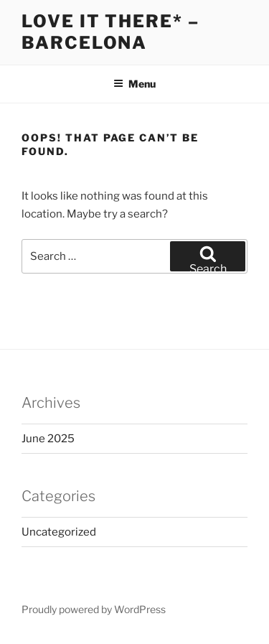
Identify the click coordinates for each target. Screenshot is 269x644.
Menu (134, 84)
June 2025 (48, 439)
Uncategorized (59, 532)
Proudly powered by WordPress (94, 609)
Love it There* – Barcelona (110, 32)
